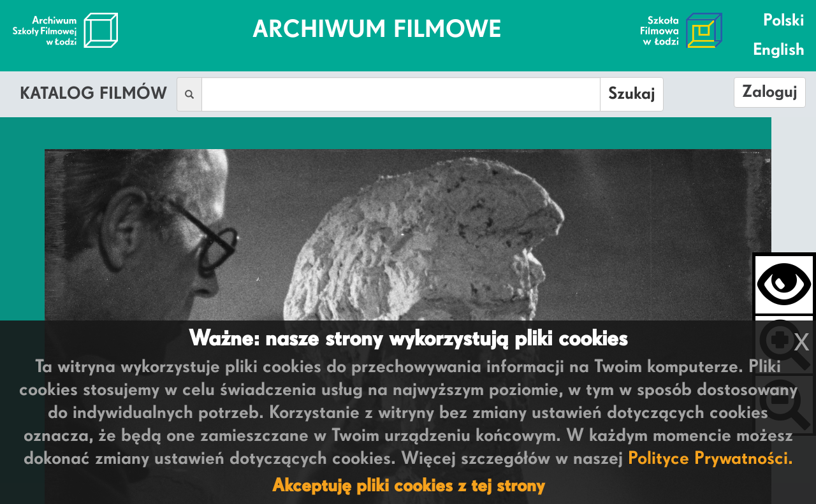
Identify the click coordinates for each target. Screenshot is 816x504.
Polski (784, 21)
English (779, 50)
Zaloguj (770, 92)
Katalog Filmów (93, 94)
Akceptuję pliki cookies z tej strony (408, 486)
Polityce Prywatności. (710, 459)
